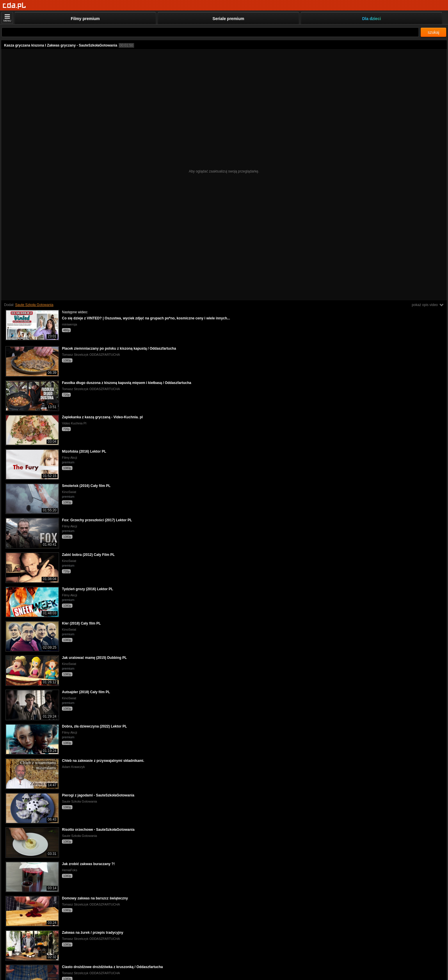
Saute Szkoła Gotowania (34, 305)
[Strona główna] (14, 6)
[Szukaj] (210, 32)
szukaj (433, 32)
